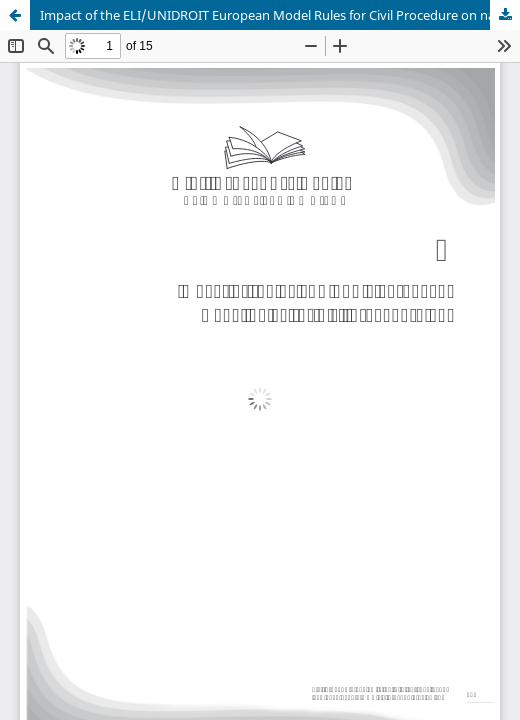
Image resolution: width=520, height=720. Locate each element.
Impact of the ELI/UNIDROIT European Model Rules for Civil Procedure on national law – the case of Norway (280, 15)
